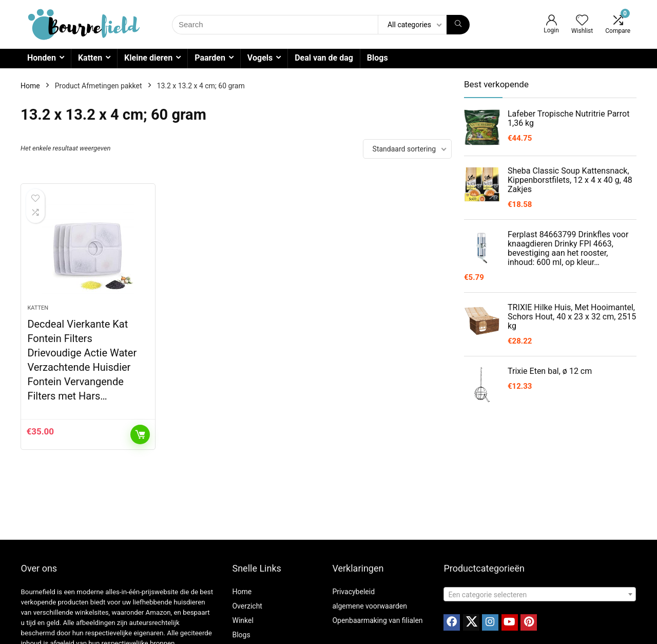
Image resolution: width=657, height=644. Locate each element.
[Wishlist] (582, 21)
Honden (42, 58)
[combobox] (540, 594)
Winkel (243, 620)
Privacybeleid (353, 592)
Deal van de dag (324, 58)
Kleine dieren (148, 58)
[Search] (458, 25)
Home (30, 86)
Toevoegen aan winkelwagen (140, 434)
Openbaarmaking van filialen (377, 620)
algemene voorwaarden (370, 606)
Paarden (210, 58)
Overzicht (247, 606)
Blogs (378, 58)
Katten (90, 58)
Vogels (260, 58)
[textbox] (540, 595)
